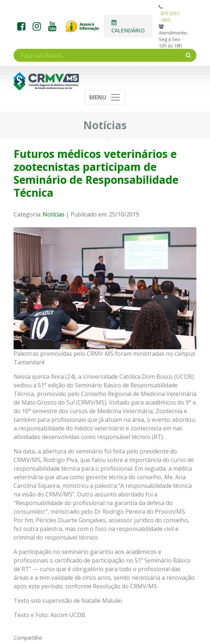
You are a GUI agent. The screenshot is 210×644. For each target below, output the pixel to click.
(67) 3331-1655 (171, 17)
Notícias (54, 214)
